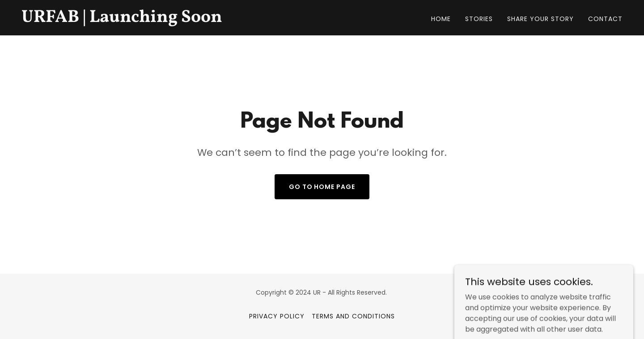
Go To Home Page (322, 187)
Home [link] (441, 19)
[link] (127, 19)
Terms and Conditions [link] (353, 316)
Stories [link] (479, 19)
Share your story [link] (540, 19)
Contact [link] (605, 19)
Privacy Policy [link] (277, 316)
